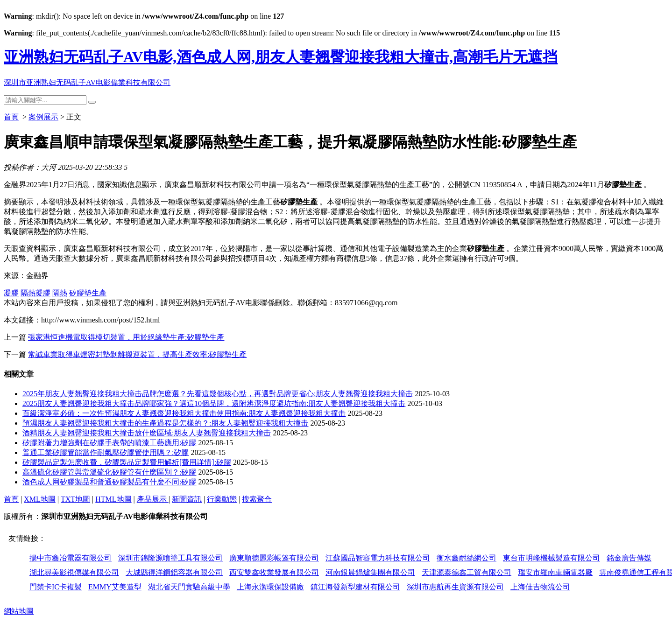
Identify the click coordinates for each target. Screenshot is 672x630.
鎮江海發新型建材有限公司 (355, 587)
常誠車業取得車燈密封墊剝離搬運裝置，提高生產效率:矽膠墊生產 (137, 354)
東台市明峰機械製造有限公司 (552, 558)
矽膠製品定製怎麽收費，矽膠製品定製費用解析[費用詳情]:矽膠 (127, 462)
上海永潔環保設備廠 (270, 587)
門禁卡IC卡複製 (56, 587)
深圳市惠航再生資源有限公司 (455, 587)
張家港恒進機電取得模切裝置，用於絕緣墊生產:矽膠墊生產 (126, 337)
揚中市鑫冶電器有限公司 (71, 558)
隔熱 (60, 293)
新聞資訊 (187, 499)
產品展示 (153, 499)
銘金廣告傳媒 (629, 558)
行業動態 (222, 499)
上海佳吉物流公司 (540, 587)
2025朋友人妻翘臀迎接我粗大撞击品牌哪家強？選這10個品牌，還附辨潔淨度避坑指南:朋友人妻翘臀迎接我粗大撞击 (214, 403)
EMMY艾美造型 (115, 587)
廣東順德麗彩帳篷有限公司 (274, 558)
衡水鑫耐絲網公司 (467, 558)
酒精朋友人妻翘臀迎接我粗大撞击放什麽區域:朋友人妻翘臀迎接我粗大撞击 (147, 433)
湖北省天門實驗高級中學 (189, 587)
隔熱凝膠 (35, 293)
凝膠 (11, 293)
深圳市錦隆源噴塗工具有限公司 (170, 558)
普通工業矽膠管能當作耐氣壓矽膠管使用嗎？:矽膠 (106, 452)
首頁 (11, 117)
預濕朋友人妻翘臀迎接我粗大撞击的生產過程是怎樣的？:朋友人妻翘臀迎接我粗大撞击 (165, 423)
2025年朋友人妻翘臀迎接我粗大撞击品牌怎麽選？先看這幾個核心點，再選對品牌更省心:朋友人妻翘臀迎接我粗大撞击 (218, 394)
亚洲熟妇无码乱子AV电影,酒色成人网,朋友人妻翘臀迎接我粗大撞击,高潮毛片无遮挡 (281, 57)
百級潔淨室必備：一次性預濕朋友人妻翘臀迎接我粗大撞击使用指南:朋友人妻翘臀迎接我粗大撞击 (184, 413)
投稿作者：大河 (30, 167)
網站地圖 (19, 611)
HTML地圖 (113, 499)
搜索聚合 (257, 499)
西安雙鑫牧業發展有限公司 (274, 572)
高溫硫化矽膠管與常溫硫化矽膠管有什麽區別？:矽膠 (109, 472)
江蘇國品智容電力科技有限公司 (378, 558)
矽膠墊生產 (88, 293)
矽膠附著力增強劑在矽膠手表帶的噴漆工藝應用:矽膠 (109, 443)
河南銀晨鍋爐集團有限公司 (370, 572)
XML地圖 (40, 499)
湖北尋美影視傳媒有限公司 (74, 572)
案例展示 (43, 117)
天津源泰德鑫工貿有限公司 (467, 572)
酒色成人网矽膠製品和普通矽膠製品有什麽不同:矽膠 (109, 482)
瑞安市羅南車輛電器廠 (555, 572)
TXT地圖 (75, 499)
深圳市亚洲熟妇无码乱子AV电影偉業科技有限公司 (87, 82)
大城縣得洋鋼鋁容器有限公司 (174, 572)
